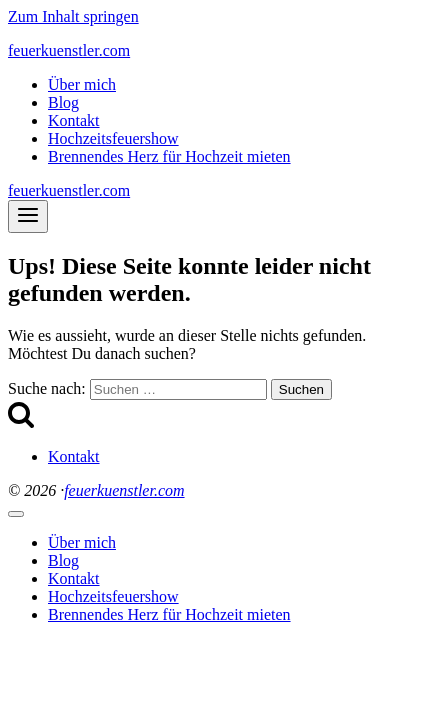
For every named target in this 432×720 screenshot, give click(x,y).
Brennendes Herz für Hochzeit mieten (169, 156)
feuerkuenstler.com (124, 490)
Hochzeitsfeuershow (113, 138)
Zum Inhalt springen (73, 16)
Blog (63, 102)
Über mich (82, 84)
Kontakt (74, 120)
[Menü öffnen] (28, 216)
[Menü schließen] (16, 514)
